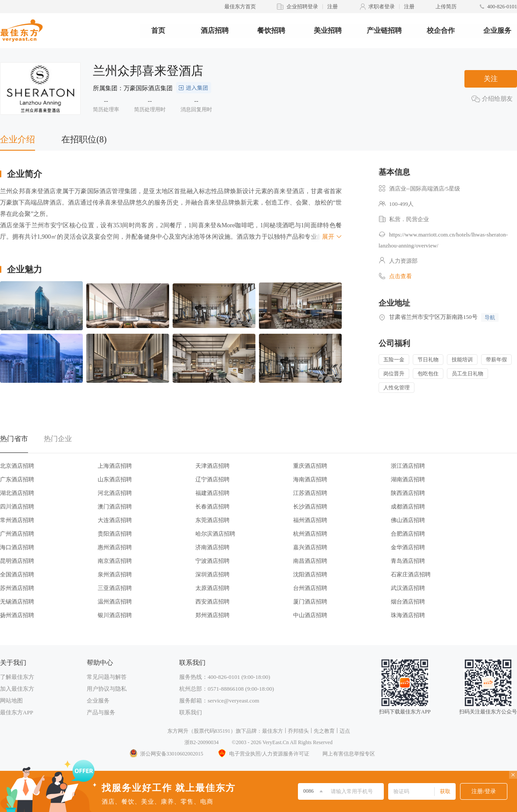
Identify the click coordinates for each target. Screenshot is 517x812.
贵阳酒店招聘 (115, 534)
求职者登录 (382, 7)
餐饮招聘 (271, 30)
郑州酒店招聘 (212, 615)
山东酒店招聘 (115, 479)
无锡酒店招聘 (17, 602)
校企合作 (441, 30)
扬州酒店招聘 (17, 615)
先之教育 (324, 731)
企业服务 (497, 30)
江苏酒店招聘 (310, 493)
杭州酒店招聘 (310, 534)
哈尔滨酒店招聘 (215, 534)
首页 (158, 30)
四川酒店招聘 (17, 507)
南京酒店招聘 (115, 561)
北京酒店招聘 (17, 466)
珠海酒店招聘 (408, 615)
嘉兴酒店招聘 (310, 547)
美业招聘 (328, 30)
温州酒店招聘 (115, 602)
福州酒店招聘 (310, 520)
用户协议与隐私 (107, 689)
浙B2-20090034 (202, 742)
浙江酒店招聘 (408, 466)
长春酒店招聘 (212, 507)
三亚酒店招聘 (115, 588)
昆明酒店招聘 (17, 561)
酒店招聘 (215, 30)
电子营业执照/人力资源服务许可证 (263, 754)
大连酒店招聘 (115, 520)
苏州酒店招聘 (17, 588)
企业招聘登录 (302, 7)
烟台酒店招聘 (408, 602)
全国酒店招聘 (17, 574)
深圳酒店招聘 (212, 574)
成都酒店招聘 (408, 507)
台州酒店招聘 (310, 588)
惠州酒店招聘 (115, 547)
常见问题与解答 (107, 677)
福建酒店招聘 (212, 493)
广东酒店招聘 (17, 479)
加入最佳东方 (17, 689)
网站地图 (11, 701)
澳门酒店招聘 (115, 507)
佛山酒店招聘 (408, 520)
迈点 (345, 731)
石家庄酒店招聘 (411, 574)
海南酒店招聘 (310, 479)
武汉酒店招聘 (408, 588)
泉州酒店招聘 (115, 574)
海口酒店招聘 (17, 547)
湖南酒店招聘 (408, 479)
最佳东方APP (17, 712)
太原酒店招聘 (212, 588)
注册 (333, 7)
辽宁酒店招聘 (212, 479)
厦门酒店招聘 (310, 602)
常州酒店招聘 (17, 520)
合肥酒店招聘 (408, 534)
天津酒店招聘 (212, 466)
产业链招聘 (384, 30)
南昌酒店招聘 (310, 561)
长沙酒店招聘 (310, 507)
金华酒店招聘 (408, 547)
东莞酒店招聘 (212, 520)
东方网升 (178, 731)
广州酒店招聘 (17, 534)
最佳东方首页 (240, 7)
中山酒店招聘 (310, 615)
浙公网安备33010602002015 (166, 754)
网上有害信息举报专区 (349, 754)
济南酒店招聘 (212, 547)
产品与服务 (101, 712)
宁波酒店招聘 (212, 561)
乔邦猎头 (298, 731)
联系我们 (191, 712)
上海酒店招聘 (115, 466)
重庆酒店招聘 (310, 466)
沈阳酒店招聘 (310, 574)
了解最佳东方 (17, 677)
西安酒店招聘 (212, 602)
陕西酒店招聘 (408, 493)
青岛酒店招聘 (408, 561)
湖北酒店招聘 (17, 493)
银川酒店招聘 (115, 615)
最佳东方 (273, 731)
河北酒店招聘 (115, 493)
